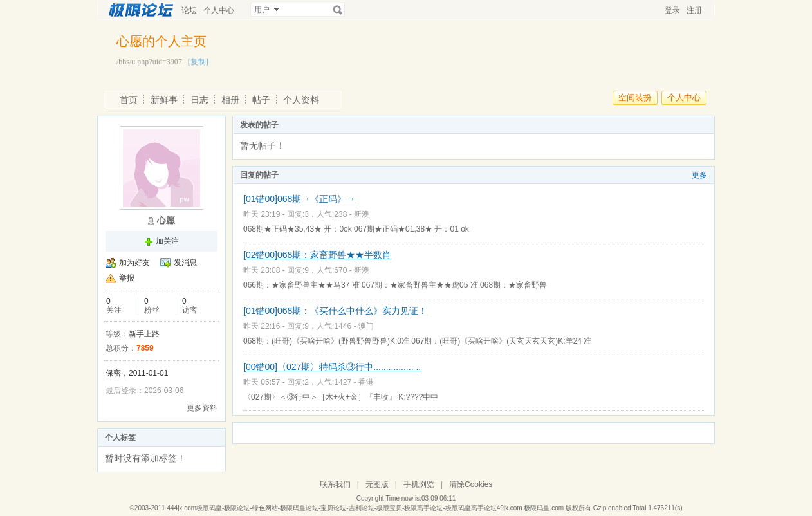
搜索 (338, 10)
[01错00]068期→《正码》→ (299, 199)
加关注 (167, 241)
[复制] (198, 62)
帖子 (261, 100)
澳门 (366, 326)
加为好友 (134, 263)
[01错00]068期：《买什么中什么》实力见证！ (335, 311)
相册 (230, 100)
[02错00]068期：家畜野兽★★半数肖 (317, 255)
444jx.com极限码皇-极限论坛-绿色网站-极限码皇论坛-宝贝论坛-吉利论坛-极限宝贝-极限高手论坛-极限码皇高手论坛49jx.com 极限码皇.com (365, 508)
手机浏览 (419, 484)
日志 (199, 100)
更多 (699, 175)
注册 (694, 10)
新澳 (362, 214)
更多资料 (202, 408)
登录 (672, 10)
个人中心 (219, 10)
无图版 (377, 484)
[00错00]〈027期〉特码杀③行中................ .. (332, 367)
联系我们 (335, 484)
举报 (127, 278)
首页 (129, 100)
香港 (366, 382)
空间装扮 (635, 97)
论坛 (189, 10)
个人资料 (301, 100)
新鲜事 (164, 100)
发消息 (185, 263)
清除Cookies (471, 484)
